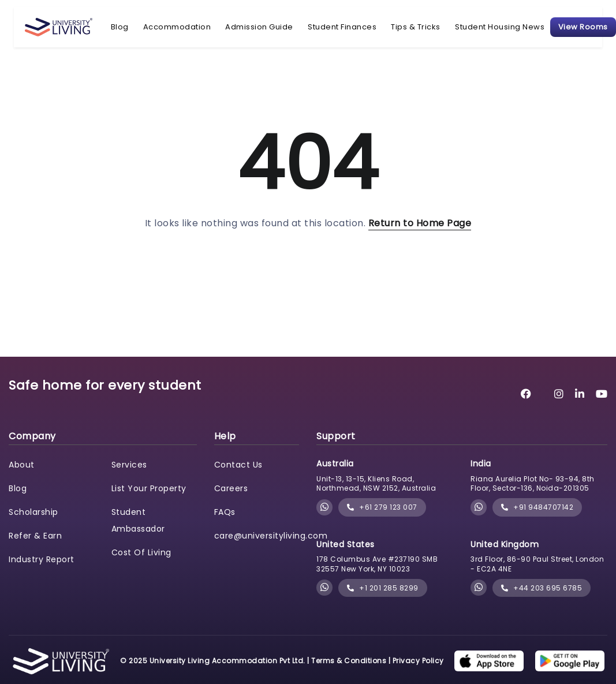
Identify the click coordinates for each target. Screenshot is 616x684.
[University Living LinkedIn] (580, 394)
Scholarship (33, 512)
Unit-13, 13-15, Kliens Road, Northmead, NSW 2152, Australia (376, 484)
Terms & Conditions (349, 661)
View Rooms (583, 27)
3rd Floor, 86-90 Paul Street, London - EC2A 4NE (537, 564)
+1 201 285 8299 (383, 588)
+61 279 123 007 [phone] (382, 507)
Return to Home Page (420, 223)
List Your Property (149, 488)
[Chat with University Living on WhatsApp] (325, 508)
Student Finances (342, 27)
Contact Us (238, 465)
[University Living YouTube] (602, 394)
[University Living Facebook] (526, 394)
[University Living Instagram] (559, 394)
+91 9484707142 (537, 507)
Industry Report (42, 559)
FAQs (225, 512)
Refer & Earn (35, 536)
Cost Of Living (141, 552)
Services (129, 465)
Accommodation (177, 27)
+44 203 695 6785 (542, 588)
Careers (231, 488)
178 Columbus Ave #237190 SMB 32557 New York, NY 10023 (377, 564)
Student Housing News (500, 27)
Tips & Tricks (416, 27)
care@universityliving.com (271, 536)
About (22, 465)
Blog (120, 27)
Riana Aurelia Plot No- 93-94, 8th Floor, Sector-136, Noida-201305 (533, 484)
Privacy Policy (418, 661)
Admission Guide (259, 27)
